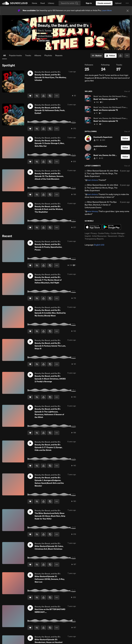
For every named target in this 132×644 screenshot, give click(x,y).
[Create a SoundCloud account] (104, 3)
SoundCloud (15, 3)
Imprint (88, 236)
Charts (121, 236)
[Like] (30, 96)
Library (51, 3)
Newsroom (112, 236)
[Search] (70, 3)
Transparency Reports (94, 239)
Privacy (94, 233)
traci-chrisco (92, 180)
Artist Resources (99, 236)
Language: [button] (94, 245)
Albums (38, 55)
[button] (127, 3)
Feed (43, 3)
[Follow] (110, 56)
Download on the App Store (93, 227)
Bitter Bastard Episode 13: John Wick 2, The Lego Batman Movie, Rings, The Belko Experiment (101, 173)
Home (35, 3)
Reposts (59, 55)
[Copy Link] (50, 96)
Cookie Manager (118, 233)
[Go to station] (97, 56)
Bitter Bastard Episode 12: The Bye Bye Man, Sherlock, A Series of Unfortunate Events (101, 205)
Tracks (28, 55)
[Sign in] (89, 3)
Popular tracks (15, 55)
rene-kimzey (92, 211)
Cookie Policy (104, 233)
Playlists (48, 55)
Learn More (107, 10)
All (5, 55)
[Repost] (37, 96)
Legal (87, 233)
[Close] (128, 11)
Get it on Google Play (112, 227)
